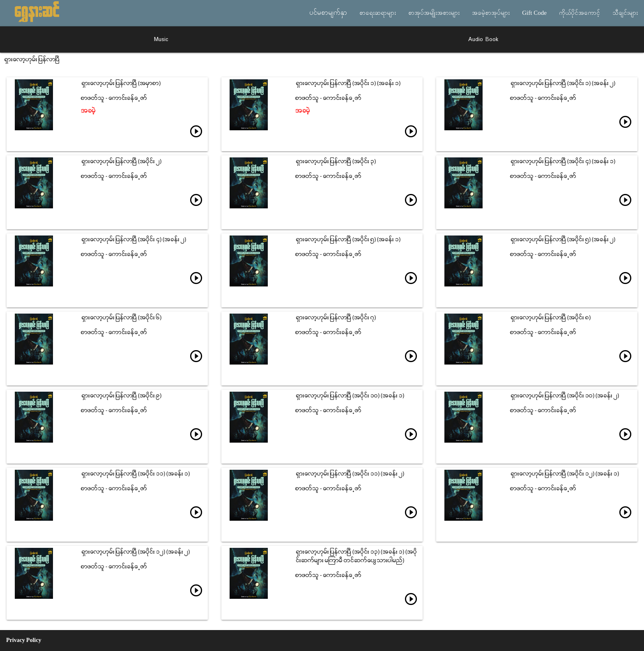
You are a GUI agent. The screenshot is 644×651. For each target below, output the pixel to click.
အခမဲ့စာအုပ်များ (491, 13)
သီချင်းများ (625, 13)
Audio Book (483, 39)
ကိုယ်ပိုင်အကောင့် (580, 13)
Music (161, 39)
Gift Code (534, 13)
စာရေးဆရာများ (378, 13)
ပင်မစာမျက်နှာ (328, 13)
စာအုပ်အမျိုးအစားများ (434, 13)
